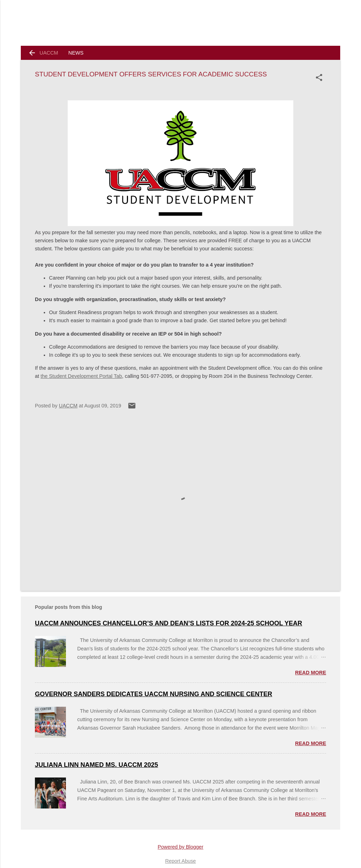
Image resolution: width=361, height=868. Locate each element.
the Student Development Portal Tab (81, 376)
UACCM (49, 53)
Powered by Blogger (180, 847)
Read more (311, 673)
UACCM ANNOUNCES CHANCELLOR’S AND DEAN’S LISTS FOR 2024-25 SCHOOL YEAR (169, 623)
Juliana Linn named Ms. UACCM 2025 (96, 765)
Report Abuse (180, 861)
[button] (320, 77)
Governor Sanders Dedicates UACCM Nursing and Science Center (154, 694)
